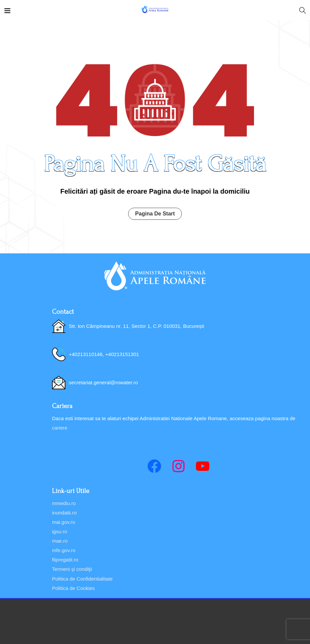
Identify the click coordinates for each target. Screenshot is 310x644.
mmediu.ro (64, 503)
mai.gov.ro (64, 522)
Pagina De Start (155, 214)
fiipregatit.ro (65, 560)
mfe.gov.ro (64, 550)
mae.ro (60, 541)
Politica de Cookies (73, 588)
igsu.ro (60, 531)
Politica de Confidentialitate (82, 579)
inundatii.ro (64, 513)
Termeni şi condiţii (72, 569)
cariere (60, 428)
